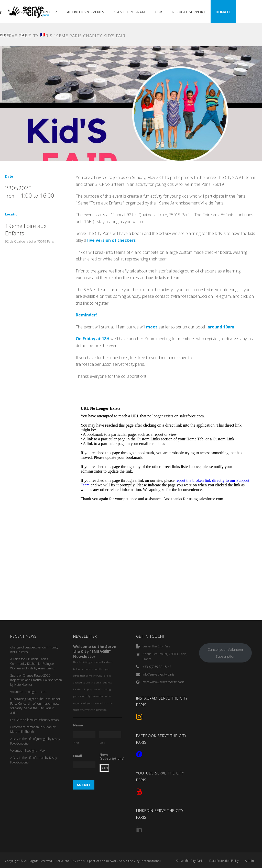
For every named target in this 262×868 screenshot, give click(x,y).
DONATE (223, 12)
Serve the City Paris (190, 861)
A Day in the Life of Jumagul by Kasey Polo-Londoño (35, 741)
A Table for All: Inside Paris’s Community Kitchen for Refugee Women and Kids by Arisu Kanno (32, 664)
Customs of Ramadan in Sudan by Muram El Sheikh (33, 729)
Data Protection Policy (224, 861)
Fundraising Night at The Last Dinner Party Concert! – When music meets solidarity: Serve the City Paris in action (35, 706)
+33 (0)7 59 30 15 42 (157, 667)
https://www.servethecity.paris (163, 682)
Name (78, 725)
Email (78, 756)
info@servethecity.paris (158, 674)
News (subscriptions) (112, 757)
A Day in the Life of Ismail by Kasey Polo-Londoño (34, 760)
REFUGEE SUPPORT (189, 12)
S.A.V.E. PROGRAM (130, 12)
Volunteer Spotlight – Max (28, 751)
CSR (159, 12)
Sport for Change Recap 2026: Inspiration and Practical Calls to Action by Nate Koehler (36, 680)
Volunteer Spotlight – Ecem (29, 692)
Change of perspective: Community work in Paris (34, 650)
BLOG (25, 35)
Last (102, 743)
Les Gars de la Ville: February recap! (35, 720)
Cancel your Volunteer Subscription (225, 653)
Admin (249, 861)
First (76, 743)
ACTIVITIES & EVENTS (86, 12)
